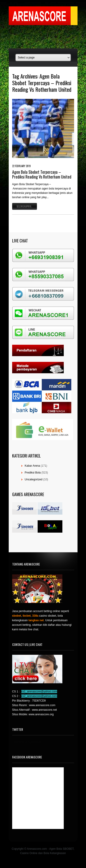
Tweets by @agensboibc (27, 742)
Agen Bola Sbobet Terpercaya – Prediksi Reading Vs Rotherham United (42, 174)
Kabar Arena (32, 466)
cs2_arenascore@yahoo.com (39, 696)
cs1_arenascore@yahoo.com (39, 692)
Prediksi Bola (33, 473)
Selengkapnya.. (25, 206)
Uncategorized (34, 479)
